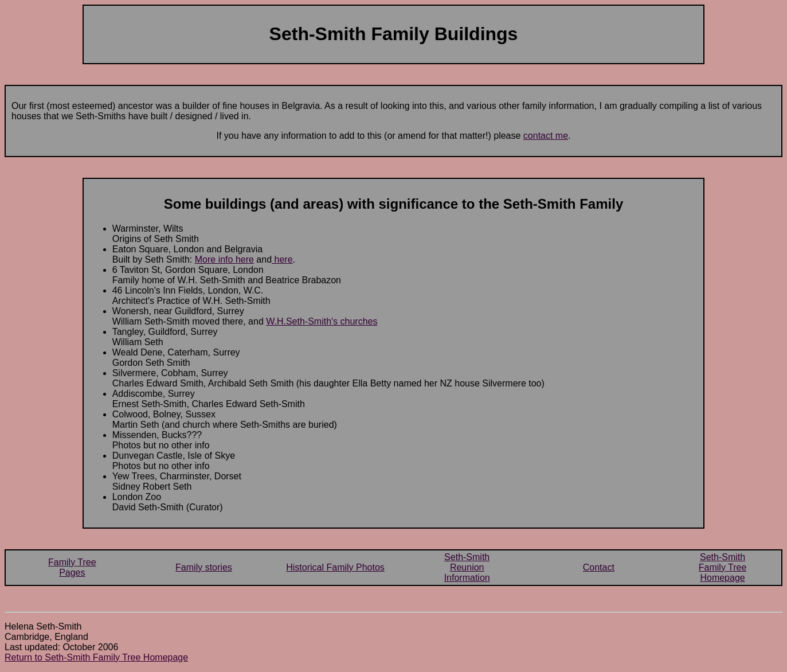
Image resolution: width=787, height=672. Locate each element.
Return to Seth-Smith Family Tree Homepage (96, 657)
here (282, 259)
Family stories (204, 567)
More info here (224, 259)
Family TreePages (72, 567)
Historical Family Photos (335, 567)
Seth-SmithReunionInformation (467, 567)
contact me (546, 136)
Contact (599, 567)
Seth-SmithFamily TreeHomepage (723, 567)
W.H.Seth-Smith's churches (322, 321)
